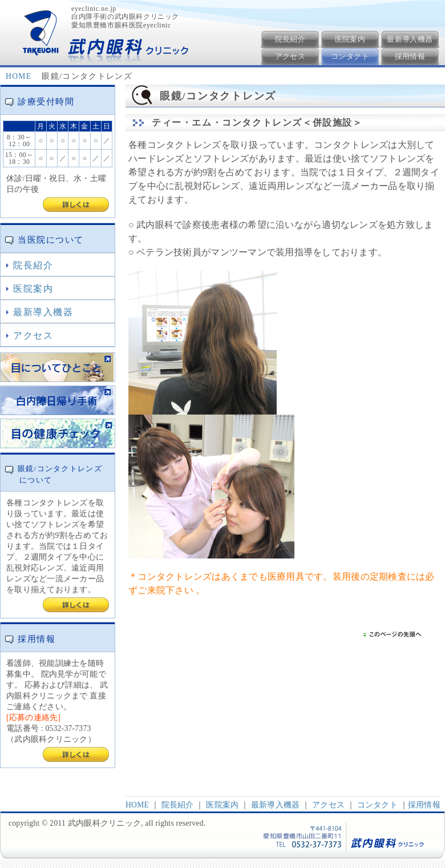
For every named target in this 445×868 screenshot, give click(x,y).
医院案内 (350, 39)
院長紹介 (290, 39)
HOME (19, 76)
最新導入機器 (410, 39)
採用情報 (410, 56)
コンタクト (350, 56)
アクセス (290, 56)
